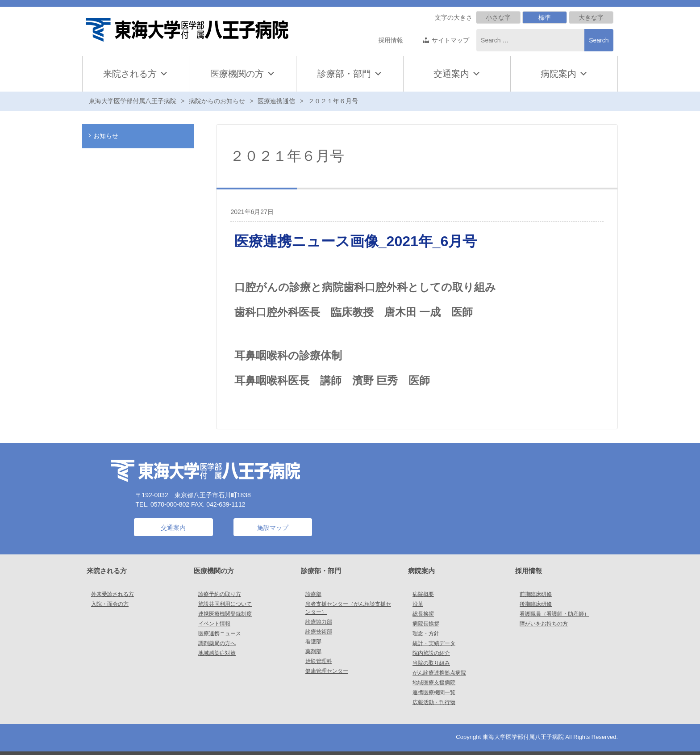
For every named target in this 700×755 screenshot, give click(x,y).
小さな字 (498, 17)
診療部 (313, 594)
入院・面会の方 (110, 604)
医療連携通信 (276, 101)
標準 (545, 17)
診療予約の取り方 (220, 594)
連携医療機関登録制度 (225, 614)
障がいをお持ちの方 (544, 624)
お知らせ (106, 136)
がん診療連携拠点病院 (439, 673)
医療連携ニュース (220, 633)
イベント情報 (214, 624)
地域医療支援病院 (434, 683)
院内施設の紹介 (431, 653)
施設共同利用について (225, 604)
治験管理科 (319, 661)
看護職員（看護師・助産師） (554, 614)
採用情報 (391, 40)
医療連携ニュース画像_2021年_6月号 (356, 241)
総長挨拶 (423, 614)
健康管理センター (327, 671)
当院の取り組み (431, 663)
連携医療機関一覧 (434, 692)
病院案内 (564, 74)
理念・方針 (426, 633)
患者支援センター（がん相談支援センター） (348, 608)
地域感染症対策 (217, 653)
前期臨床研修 (536, 594)
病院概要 (423, 594)
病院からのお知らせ (217, 101)
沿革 (418, 604)
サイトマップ (450, 40)
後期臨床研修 (536, 604)
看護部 (313, 642)
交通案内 (451, 74)
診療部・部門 (350, 74)
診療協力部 (319, 622)
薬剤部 (313, 651)
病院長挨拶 (426, 624)
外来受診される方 (112, 594)
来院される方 (136, 74)
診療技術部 (319, 632)
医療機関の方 (243, 74)
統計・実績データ (434, 643)
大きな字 (591, 17)
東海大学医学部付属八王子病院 (133, 101)
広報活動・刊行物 (434, 702)
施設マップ (273, 528)
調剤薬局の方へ (217, 643)
